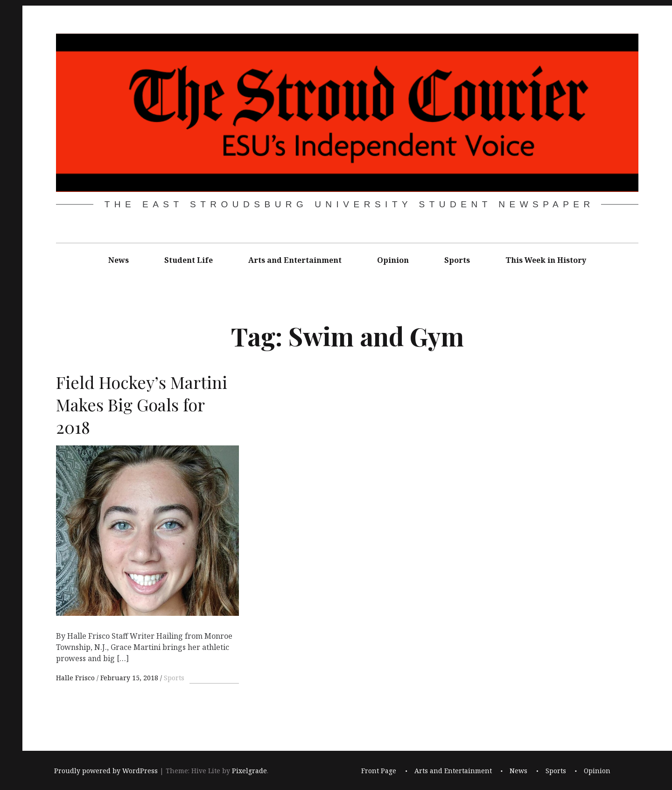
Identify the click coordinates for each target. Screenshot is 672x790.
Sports (457, 260)
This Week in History (546, 260)
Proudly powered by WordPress (106, 771)
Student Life (189, 260)
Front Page (379, 771)
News (119, 260)
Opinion (393, 260)
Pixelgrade (249, 771)
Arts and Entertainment (295, 260)
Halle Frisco (76, 678)
